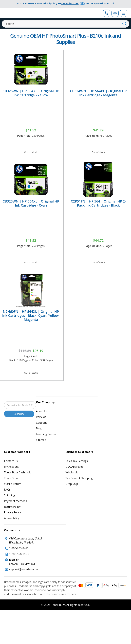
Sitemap (41, 448)
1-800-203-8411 (19, 557)
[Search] (65, 24)
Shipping (10, 504)
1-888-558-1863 (19, 562)
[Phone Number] (107, 13)
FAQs (7, 498)
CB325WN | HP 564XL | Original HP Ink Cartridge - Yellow (31, 93)
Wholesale (72, 481)
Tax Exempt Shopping (79, 487)
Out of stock (31, 153)
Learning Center (46, 443)
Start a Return (13, 492)
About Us (42, 420)
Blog (39, 437)
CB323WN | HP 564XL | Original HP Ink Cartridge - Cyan (31, 206)
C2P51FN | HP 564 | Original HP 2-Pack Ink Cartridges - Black (98, 206)
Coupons (42, 431)
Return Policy (12, 515)
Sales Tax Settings (77, 470)
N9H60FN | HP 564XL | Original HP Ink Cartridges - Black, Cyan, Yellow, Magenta (31, 321)
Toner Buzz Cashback (17, 481)
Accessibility (12, 527)
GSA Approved (75, 475)
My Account (11, 475)
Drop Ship (72, 492)
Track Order (12, 487)
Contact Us (11, 470)
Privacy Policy (12, 521)
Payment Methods (15, 510)
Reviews (41, 426)
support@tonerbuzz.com (25, 578)
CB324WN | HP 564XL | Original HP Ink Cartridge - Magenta (98, 93)
